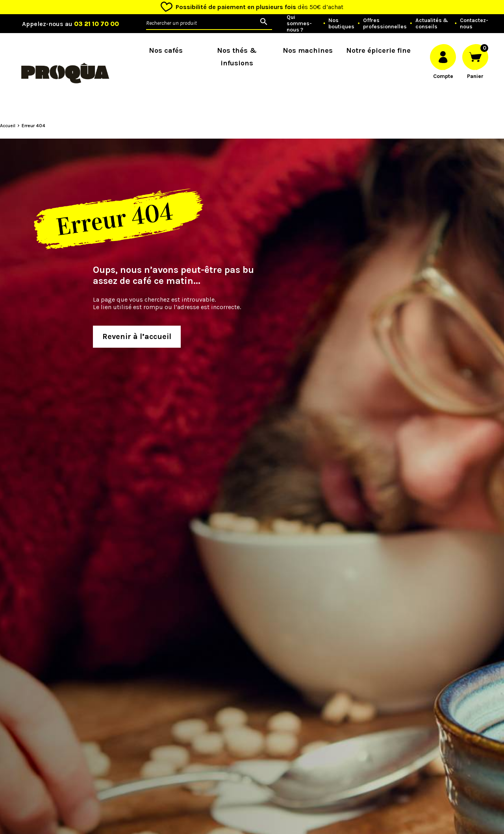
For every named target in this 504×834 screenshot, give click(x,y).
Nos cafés (166, 50)
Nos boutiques (341, 24)
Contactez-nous (474, 24)
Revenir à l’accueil (137, 336)
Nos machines (308, 50)
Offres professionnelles (385, 24)
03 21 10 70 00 (96, 24)
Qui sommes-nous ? (299, 24)
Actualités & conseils (432, 24)
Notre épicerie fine (378, 50)
